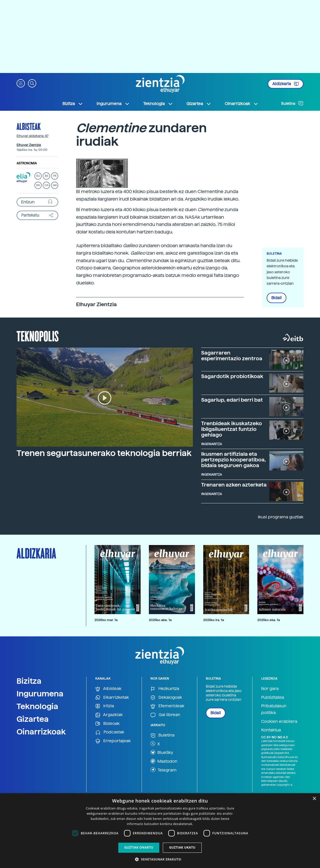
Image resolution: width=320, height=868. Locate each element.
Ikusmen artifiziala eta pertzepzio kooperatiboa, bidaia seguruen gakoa (234, 460)
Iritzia (105, 706)
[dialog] (160, 831)
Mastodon (164, 761)
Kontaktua (271, 730)
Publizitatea (273, 697)
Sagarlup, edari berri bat (232, 400)
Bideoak (107, 724)
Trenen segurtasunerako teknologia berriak (104, 453)
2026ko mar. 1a (106, 620)
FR (55, 176)
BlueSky (162, 752)
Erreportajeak (113, 741)
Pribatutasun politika (274, 709)
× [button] (314, 799)
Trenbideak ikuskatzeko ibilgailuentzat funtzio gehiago (232, 429)
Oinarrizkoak (41, 732)
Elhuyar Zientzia (29, 145)
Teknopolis (38, 336)
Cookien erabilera (279, 721)
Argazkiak (109, 715)
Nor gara (270, 689)
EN (38, 185)
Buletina (292, 103)
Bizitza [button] (73, 104)
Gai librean (165, 715)
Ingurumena (40, 694)
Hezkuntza (165, 689)
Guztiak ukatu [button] (182, 847)
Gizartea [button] (199, 104)
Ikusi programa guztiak (281, 517)
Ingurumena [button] (113, 104)
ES (46, 176)
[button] (21, 83)
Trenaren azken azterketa (234, 485)
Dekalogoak (166, 698)
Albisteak (29, 126)
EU (38, 176)
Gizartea (33, 719)
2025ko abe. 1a (160, 620)
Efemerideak (167, 706)
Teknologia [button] (158, 104)
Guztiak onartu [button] (139, 847)
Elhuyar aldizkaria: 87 (32, 136)
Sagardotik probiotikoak (232, 376)
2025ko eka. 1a (269, 620)
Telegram (163, 770)
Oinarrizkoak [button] (242, 104)
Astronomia (27, 163)
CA (46, 185)
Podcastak (110, 732)
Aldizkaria (286, 84)
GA (55, 185)
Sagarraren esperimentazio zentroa (232, 356)
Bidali (277, 298)
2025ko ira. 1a (214, 620)
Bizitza (29, 681)
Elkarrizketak (112, 698)
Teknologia (37, 706)
